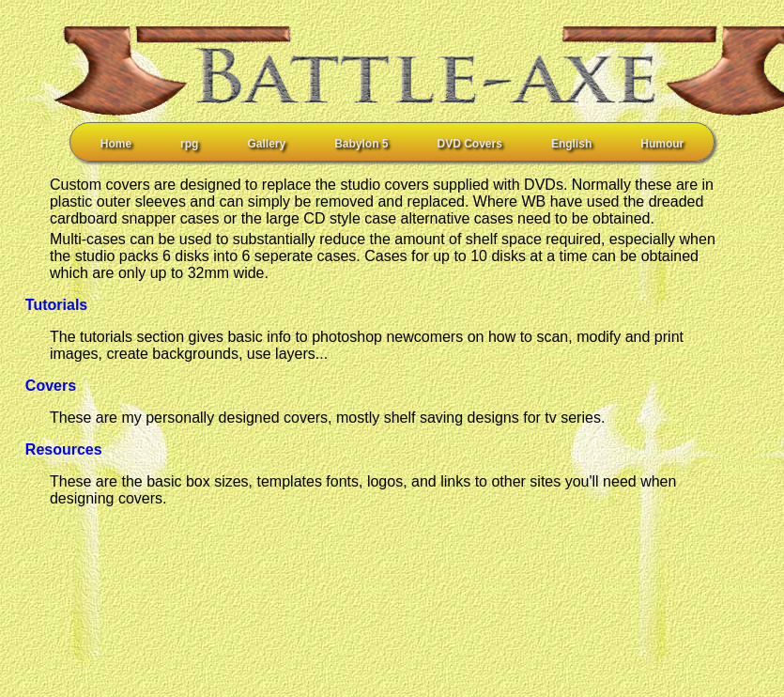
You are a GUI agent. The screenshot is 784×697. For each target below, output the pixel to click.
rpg (189, 144)
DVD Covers (470, 144)
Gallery (266, 144)
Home (116, 144)
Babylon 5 (361, 144)
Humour (662, 144)
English (571, 144)
